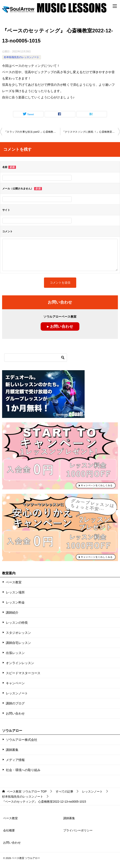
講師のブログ (15, 703)
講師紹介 (12, 612)
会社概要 (9, 830)
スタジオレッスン (18, 633)
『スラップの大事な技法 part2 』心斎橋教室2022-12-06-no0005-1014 (32, 132)
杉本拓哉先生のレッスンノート (22, 57)
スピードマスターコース (23, 673)
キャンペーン (15, 683)
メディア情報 (15, 760)
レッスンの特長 (17, 623)
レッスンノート (17, 693)
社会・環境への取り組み (23, 770)
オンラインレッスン (20, 663)
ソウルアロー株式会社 (22, 740)
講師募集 (12, 750)
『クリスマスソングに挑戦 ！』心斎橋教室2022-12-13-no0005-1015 (91, 132)
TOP (27, 791)
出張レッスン (15, 653)
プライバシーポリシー (78, 830)
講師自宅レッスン (18, 643)
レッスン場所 (15, 592)
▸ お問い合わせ (60, 326)
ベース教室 (14, 582)
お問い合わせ (15, 713)
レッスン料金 (15, 602)
